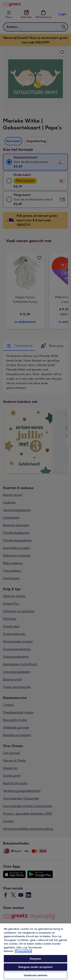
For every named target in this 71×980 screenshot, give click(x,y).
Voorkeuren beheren (35, 975)
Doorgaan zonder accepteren (35, 967)
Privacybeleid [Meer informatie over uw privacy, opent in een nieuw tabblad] (23, 951)
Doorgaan (35, 959)
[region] (35, 951)
